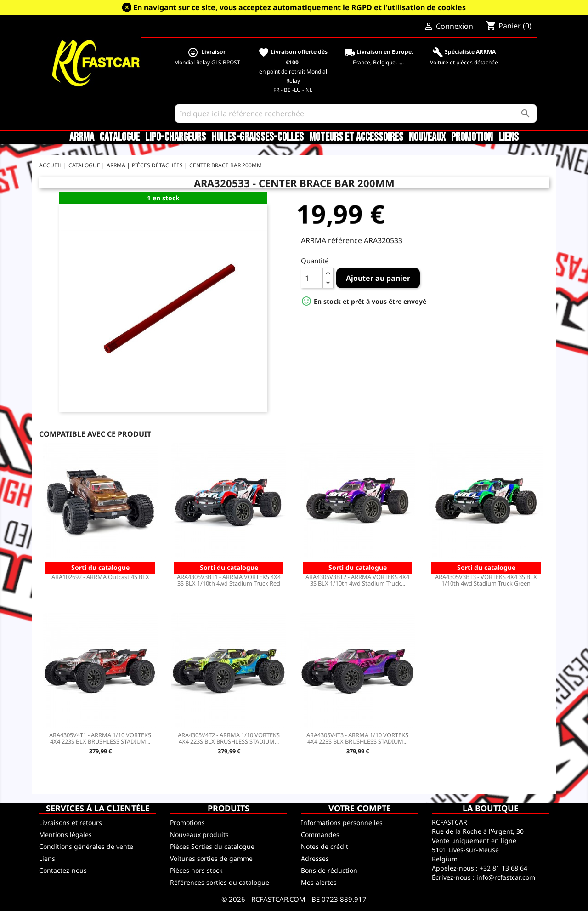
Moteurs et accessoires (356, 137)
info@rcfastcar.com (506, 877)
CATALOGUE (120, 137)
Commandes (320, 834)
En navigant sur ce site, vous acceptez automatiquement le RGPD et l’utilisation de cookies (300, 7)
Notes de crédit (325, 846)
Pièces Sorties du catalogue (212, 846)
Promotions (187, 823)
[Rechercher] (356, 114)
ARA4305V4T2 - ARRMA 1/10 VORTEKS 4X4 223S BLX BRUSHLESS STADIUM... (229, 738)
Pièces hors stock (196, 870)
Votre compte (360, 808)
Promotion (472, 137)
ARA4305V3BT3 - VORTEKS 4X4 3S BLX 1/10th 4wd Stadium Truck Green (486, 580)
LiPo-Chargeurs (175, 137)
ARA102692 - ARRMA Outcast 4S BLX (100, 577)
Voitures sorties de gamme (211, 858)
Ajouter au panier (378, 278)
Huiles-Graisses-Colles (257, 137)
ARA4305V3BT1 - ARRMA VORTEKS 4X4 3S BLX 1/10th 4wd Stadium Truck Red (229, 580)
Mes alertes (319, 882)
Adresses (315, 858)
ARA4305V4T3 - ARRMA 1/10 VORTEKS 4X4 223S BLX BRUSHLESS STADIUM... (357, 738)
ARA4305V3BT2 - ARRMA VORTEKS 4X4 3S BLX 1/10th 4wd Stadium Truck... (357, 580)
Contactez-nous (63, 870)
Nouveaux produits (199, 834)
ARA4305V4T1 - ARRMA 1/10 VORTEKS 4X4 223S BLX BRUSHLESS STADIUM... (100, 738)
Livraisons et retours (71, 823)
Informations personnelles (342, 823)
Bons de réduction (329, 870)
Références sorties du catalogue (220, 882)
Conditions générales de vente (86, 846)
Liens (509, 137)
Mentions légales (65, 834)
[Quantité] (312, 278)
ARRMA (82, 137)
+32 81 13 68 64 (503, 868)
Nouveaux (427, 137)
